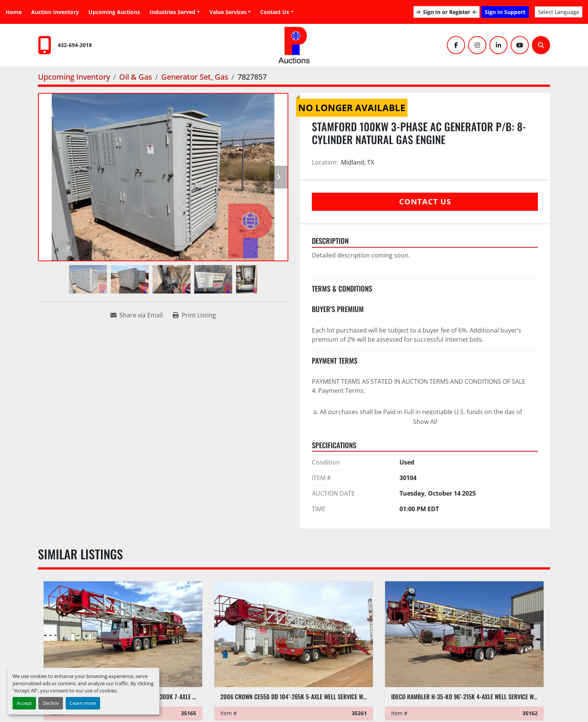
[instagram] (477, 45)
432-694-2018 (75, 45)
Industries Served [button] (172, 12)
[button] (230, 12)
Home (14, 12)
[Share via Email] (137, 315)
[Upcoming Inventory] (74, 77)
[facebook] (456, 45)
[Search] (541, 45)
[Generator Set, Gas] (195, 77)
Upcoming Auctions (114, 12)
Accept (24, 703)
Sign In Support (505, 12)
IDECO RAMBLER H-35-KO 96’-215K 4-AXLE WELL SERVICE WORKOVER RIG (479, 697)
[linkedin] (498, 45)
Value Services (228, 12)
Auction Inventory (55, 12)
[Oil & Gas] (136, 77)
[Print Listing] (194, 315)
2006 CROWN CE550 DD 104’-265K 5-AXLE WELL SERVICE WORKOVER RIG (308, 697)
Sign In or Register (447, 12)
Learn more (83, 703)
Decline (51, 703)
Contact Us (275, 12)
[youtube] (520, 45)
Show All (425, 422)
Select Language (559, 12)
